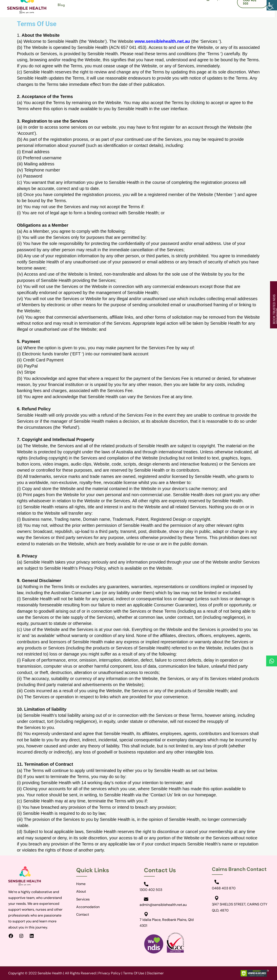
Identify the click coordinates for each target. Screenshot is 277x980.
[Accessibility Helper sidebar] (272, 5)
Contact (83, 914)
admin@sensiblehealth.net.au (163, 905)
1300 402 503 (151, 890)
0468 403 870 (224, 888)
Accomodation (88, 907)
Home (81, 884)
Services (83, 899)
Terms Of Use (134, 973)
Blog (61, 5)
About (81, 891)
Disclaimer (155, 973)
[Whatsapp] (272, 661)
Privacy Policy (109, 973)
